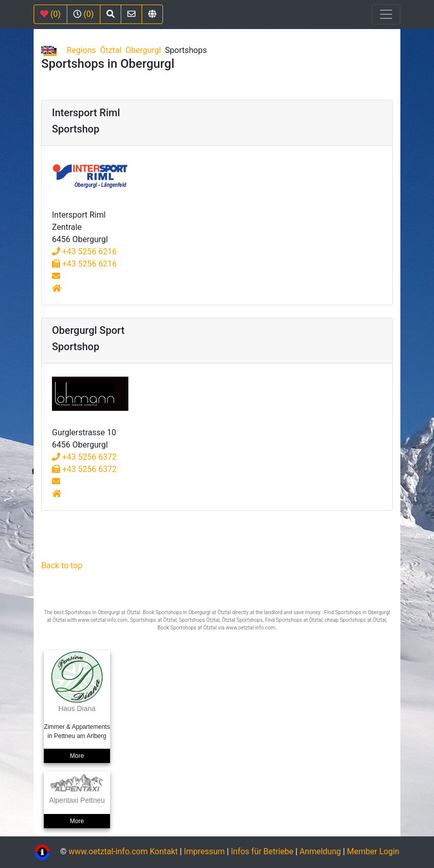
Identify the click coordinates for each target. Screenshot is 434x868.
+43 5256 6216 (84, 252)
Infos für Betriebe (262, 852)
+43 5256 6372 (84, 457)
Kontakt (165, 852)
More (77, 756)
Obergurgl (143, 50)
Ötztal (111, 50)
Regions (81, 50)
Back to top (62, 565)
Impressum (205, 852)
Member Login (373, 852)
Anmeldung (320, 852)
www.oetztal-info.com (108, 852)
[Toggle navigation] (386, 14)
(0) (50, 14)
